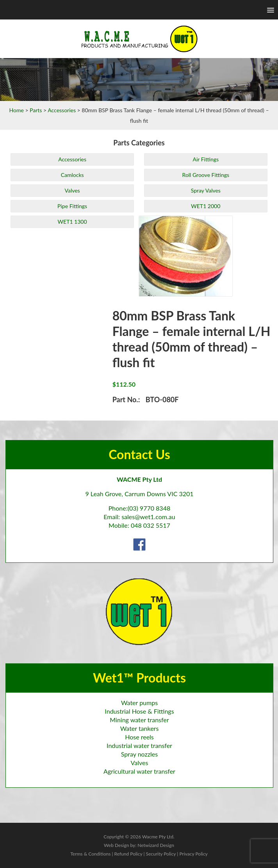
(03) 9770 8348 (149, 508)
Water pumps (139, 703)
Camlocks (72, 175)
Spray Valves (206, 190)
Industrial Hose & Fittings (139, 711)
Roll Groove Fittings (206, 175)
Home (16, 110)
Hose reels (139, 737)
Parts (36, 110)
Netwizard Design (156, 845)
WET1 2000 (206, 206)
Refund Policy (128, 854)
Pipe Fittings (72, 206)
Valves (72, 190)
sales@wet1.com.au (148, 517)
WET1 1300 (72, 222)
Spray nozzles (139, 754)
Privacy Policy (193, 854)
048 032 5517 (151, 525)
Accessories (62, 110)
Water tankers (140, 728)
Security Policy (161, 854)
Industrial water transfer (139, 745)
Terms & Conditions (90, 854)
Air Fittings (206, 159)
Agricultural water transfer (139, 771)
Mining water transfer (139, 720)
